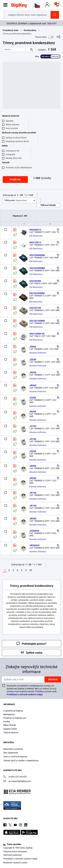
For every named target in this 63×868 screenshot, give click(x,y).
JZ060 (33, 347)
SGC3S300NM (37, 268)
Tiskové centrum (11, 733)
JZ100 (33, 439)
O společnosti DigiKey (13, 711)
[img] (19, 6)
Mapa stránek (10, 725)
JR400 (33, 466)
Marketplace (9, 714)
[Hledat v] (16, 49)
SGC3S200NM (37, 293)
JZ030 (33, 360)
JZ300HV (34, 531)
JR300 (33, 412)
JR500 (33, 519)
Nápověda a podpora (13, 749)
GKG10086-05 (37, 334)
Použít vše (15, 180)
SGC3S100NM (37, 321)
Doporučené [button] (15, 200)
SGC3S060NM (37, 255)
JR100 (33, 493)
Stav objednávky (11, 753)
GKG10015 (35, 242)
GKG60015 (35, 230)
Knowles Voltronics (38, 353)
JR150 (33, 506)
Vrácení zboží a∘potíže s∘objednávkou (21, 761)
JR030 (33, 372)
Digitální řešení (10, 729)
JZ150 (33, 426)
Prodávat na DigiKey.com (15, 718)
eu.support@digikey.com (17, 782)
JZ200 (33, 451)
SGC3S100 (35, 308)
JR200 (33, 478)
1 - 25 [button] (20, 195)
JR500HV (34, 545)
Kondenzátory (30, 30)
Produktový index (11, 30)
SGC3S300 (35, 281)
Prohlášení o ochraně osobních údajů (25, 694)
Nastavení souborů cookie (15, 863)
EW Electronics (36, 236)
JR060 (33, 385)
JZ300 (33, 398)
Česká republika (12, 844)
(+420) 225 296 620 (15, 777)
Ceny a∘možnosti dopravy (15, 757)
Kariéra (7, 722)
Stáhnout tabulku (48, 205)
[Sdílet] (58, 37)
